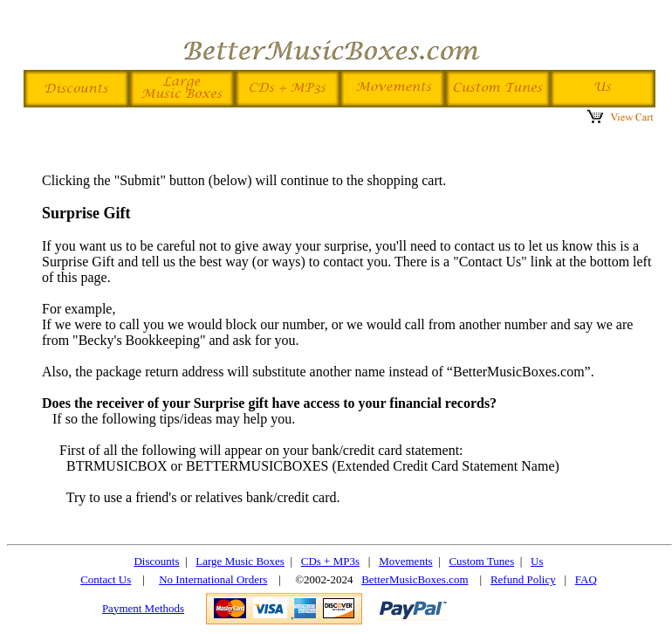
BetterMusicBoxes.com (415, 579)
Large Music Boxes (240, 561)
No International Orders (213, 579)
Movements (405, 561)
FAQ (586, 579)
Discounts (156, 561)
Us (537, 561)
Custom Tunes (481, 561)
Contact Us (106, 579)
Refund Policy (523, 579)
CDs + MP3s (330, 561)
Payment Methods (143, 608)
